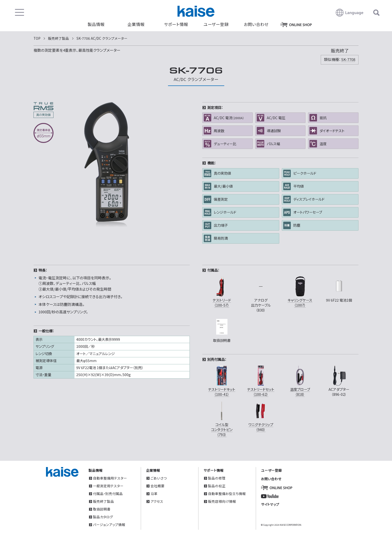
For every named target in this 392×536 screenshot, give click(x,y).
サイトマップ (270, 504)
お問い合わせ (256, 24)
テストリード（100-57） (222, 291)
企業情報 (136, 24)
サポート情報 (176, 24)
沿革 (154, 494)
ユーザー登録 (216, 24)
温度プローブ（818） (300, 381)
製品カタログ (103, 517)
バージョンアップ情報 (109, 525)
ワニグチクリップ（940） (261, 416)
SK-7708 (348, 59)
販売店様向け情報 (222, 501)
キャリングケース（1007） (300, 291)
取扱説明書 (102, 509)
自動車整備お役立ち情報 (227, 494)
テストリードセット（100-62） (261, 381)
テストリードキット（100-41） (222, 381)
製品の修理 (217, 478)
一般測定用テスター (108, 486)
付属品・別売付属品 (108, 494)
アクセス (157, 501)
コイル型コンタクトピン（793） (222, 418)
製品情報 (96, 24)
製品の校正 (217, 486)
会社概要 (157, 486)
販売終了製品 (103, 501)
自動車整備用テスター (110, 478)
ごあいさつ (159, 478)
